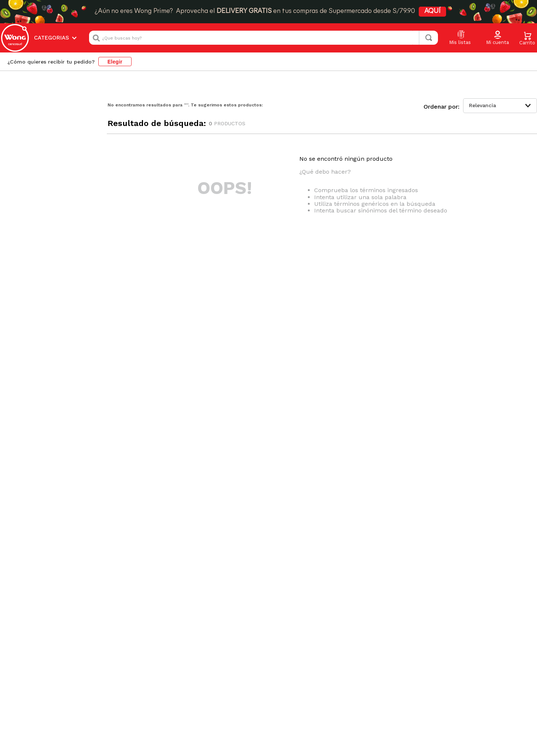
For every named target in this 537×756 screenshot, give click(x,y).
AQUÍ (432, 11)
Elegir (115, 62)
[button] (497, 38)
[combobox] (264, 38)
